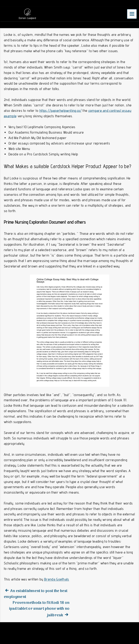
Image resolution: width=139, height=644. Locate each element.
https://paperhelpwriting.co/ (61, 111)
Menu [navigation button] (132, 14)
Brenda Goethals (57, 579)
